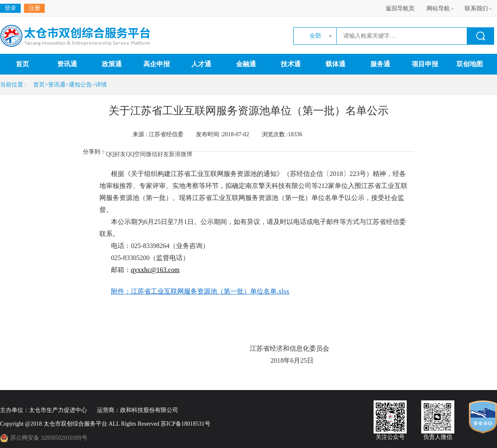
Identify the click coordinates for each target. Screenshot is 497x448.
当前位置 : (14, 85)
